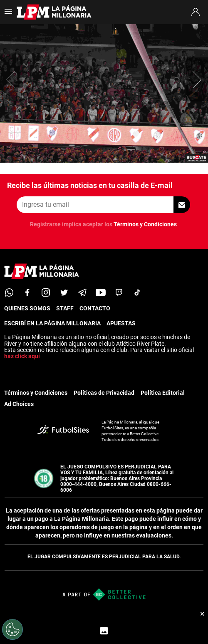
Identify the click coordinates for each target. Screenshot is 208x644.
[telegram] (82, 292)
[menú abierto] (8, 14)
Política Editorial (163, 393)
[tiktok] (137, 292)
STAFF (65, 308)
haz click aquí (22, 356)
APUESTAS (121, 323)
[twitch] (119, 292)
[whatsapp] (9, 292)
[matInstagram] (46, 292)
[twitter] (64, 292)
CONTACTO (95, 308)
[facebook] (27, 292)
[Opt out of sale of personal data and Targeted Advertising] (12, 629)
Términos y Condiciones (145, 224)
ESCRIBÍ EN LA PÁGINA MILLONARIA (52, 323)
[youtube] (101, 292)
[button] (197, 79)
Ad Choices (19, 404)
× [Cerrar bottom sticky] (202, 614)
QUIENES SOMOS (27, 308)
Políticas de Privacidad (104, 393)
